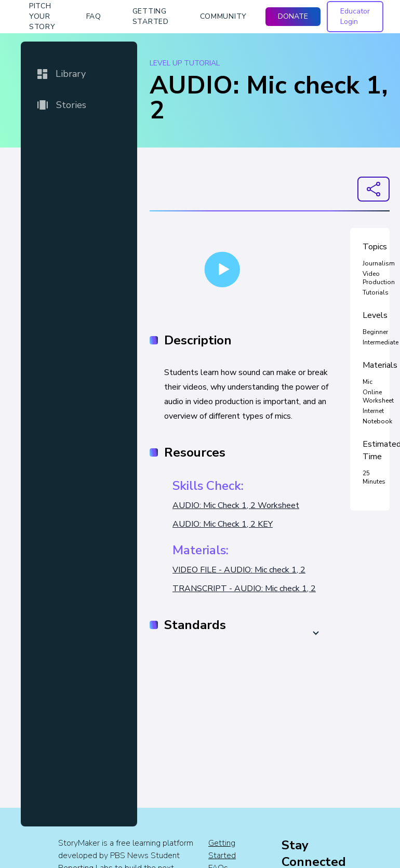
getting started (151, 16)
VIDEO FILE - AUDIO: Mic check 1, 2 (239, 570)
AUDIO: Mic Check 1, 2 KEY (223, 524)
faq (94, 16)
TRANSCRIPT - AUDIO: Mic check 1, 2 (244, 589)
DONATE (293, 16)
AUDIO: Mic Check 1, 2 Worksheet (236, 505)
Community (223, 16)
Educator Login (355, 16)
